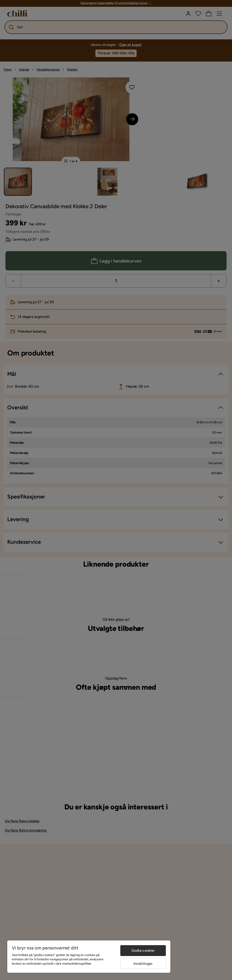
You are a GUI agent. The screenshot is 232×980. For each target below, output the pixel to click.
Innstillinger (143, 964)
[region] (89, 957)
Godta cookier (143, 950)
